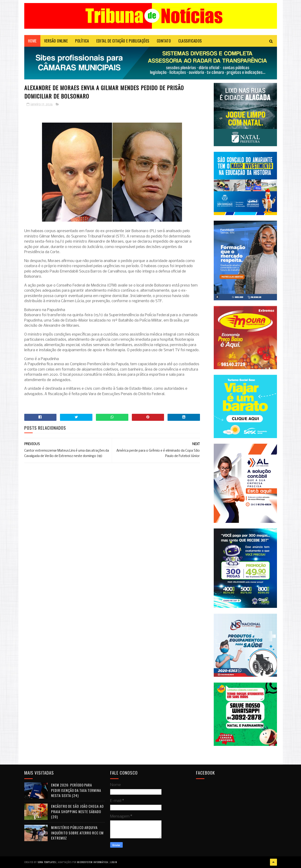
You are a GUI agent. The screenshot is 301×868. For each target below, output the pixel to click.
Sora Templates (47, 862)
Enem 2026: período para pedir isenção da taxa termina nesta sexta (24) (76, 790)
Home (32, 41)
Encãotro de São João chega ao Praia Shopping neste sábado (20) (77, 811)
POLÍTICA (82, 41)
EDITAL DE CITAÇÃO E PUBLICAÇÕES (123, 41)
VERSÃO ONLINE (56, 41)
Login (114, 862)
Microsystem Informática (93, 862)
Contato (164, 41)
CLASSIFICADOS (190, 41)
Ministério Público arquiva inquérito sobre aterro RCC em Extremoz (77, 833)
